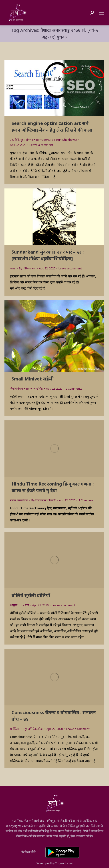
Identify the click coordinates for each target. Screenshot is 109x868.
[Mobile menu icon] (101, 13)
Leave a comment (41, 145)
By (57, 140)
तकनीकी (14, 140)
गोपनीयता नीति (28, 852)
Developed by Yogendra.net (55, 863)
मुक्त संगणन (27, 140)
